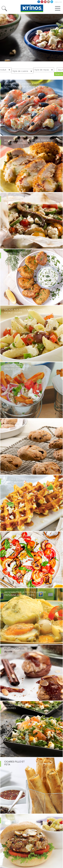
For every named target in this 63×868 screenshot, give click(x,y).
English (58, 2)
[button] (22, 72)
